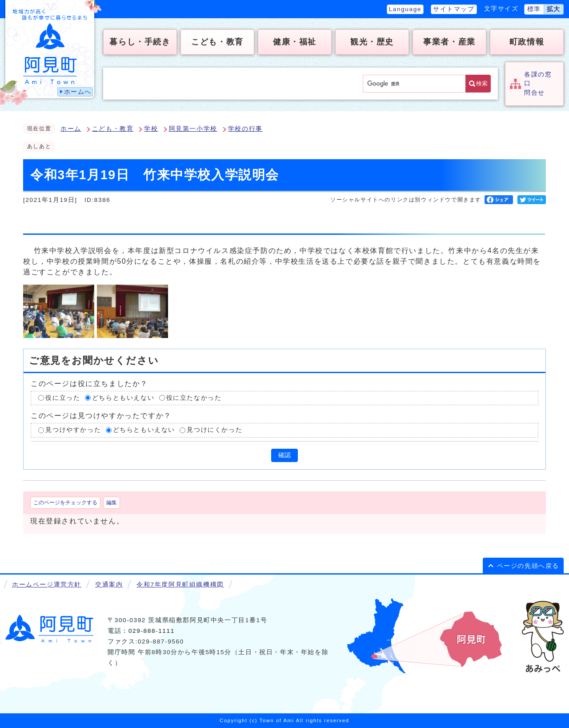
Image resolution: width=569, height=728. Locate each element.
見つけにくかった (214, 430)
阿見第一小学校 (193, 129)
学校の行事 (245, 129)
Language (405, 9)
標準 (534, 9)
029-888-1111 (152, 631)
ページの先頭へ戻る (528, 566)
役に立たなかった (194, 398)
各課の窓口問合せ (538, 84)
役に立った (63, 398)
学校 (151, 129)
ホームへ (78, 92)
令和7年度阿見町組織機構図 (180, 585)
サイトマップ (454, 9)
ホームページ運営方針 (47, 585)
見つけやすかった (73, 430)
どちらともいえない (123, 398)
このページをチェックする (65, 503)
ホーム (71, 129)
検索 (482, 83)
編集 (112, 503)
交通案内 (109, 585)
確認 (284, 455)
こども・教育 (113, 129)
